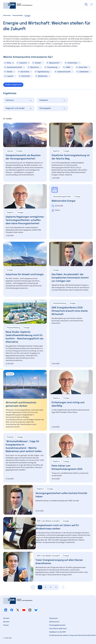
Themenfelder (18, 16)
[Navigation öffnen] (91, 4)
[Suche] (86, 4)
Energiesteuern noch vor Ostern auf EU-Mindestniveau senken (57, 527)
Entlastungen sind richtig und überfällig (68, 404)
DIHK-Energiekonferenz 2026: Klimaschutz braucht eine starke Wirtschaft (70, 311)
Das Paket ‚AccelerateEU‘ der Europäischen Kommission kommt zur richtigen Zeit (70, 278)
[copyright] (43, 143)
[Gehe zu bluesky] (36, 610)
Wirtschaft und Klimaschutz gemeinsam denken (21, 404)
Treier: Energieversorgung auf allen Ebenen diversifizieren (59, 562)
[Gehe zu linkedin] (6, 610)
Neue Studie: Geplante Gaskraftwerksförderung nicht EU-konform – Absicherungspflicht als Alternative (24, 337)
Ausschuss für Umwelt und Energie (25, 275)
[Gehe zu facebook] (12, 610)
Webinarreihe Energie (64, 201)
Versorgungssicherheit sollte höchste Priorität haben (61, 495)
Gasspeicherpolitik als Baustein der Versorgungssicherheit (23, 157)
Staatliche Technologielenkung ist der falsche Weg (71, 157)
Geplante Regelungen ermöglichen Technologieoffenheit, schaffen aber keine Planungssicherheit (25, 220)
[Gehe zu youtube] (24, 610)
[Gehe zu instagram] (30, 610)
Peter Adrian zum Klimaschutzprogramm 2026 (67, 468)
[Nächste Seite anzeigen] (63, 587)
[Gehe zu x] (18, 610)
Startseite (7, 16)
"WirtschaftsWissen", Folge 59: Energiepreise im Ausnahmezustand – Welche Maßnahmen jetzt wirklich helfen (24, 446)
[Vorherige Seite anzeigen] (33, 587)
